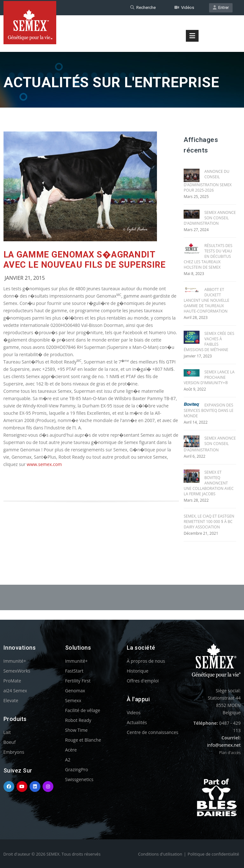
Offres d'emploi (143, 681)
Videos (134, 713)
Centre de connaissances (152, 732)
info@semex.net (224, 745)
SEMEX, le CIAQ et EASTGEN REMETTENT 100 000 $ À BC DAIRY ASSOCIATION (209, 522)
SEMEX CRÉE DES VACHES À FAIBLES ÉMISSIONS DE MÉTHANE (209, 342)
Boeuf (10, 742)
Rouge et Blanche (83, 740)
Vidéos (184, 7)
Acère (71, 750)
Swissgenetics (79, 779)
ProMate (12, 681)
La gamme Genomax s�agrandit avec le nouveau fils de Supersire (85, 260)
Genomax (75, 691)
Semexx (73, 700)
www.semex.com (44, 464)
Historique (138, 671)
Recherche (143, 7)
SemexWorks (17, 671)
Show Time (76, 730)
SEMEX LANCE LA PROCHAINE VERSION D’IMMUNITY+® (209, 377)
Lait (7, 732)
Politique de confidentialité (213, 854)
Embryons (14, 752)
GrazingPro (77, 769)
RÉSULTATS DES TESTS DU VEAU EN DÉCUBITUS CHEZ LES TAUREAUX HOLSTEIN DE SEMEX (208, 256)
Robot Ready (78, 720)
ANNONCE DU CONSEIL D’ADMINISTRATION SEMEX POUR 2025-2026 (208, 181)
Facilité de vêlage (83, 710)
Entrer (221, 7)
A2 (68, 760)
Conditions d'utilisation (160, 854)
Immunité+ (15, 661)
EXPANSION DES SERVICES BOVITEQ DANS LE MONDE (208, 410)
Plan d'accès (230, 753)
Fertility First (78, 681)
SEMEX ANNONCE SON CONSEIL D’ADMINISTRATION (210, 218)
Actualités (137, 722)
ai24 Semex (15, 691)
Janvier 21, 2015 (25, 278)
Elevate (11, 700)
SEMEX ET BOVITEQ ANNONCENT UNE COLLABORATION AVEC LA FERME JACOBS (209, 483)
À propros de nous (146, 661)
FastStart (74, 671)
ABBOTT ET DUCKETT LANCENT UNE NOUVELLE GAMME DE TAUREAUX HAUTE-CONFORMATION (207, 300)
